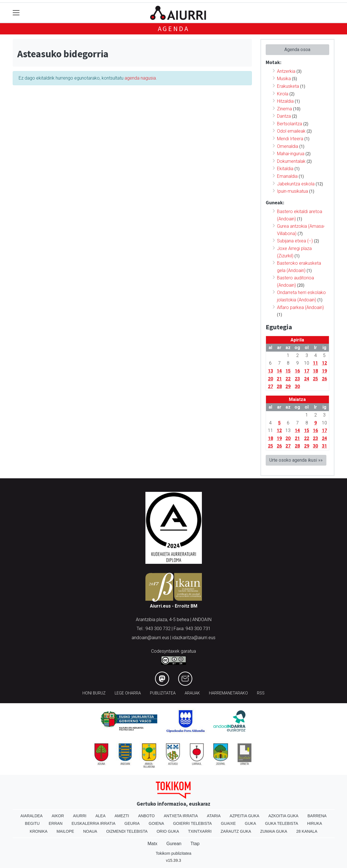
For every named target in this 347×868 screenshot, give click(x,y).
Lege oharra (128, 693)
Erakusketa (288, 86)
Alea (101, 816)
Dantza (284, 116)
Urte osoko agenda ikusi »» (296, 460)
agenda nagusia (140, 78)
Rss (261, 693)
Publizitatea (163, 693)
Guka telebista (282, 823)
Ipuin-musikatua (293, 191)
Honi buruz (94, 693)
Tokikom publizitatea (173, 853)
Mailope (65, 831)
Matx (152, 844)
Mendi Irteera (290, 139)
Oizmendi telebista (127, 831)
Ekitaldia (285, 169)
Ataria (214, 816)
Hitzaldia (285, 101)
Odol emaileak (291, 131)
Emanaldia (287, 176)
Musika (284, 79)
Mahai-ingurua (291, 154)
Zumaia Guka (274, 831)
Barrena (317, 816)
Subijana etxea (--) (295, 241)
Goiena (156, 823)
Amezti (122, 816)
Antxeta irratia (181, 816)
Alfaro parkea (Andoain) (300, 307)
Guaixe (228, 823)
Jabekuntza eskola (296, 184)
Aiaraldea (31, 816)
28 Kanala (307, 831)
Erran (55, 823)
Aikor (58, 816)
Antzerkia (286, 71)
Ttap (195, 844)
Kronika (39, 831)
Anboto (146, 816)
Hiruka (315, 823)
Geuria (132, 823)
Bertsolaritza (290, 124)
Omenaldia (288, 146)
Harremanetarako (228, 693)
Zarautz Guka (236, 831)
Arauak (192, 693)
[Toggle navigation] (16, 13)
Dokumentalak (291, 161)
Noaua (90, 831)
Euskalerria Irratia (93, 823)
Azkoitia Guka (283, 816)
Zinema (284, 109)
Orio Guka (168, 831)
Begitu (32, 823)
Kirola (283, 94)
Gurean (174, 844)
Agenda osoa (297, 50)
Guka (250, 823)
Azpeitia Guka (244, 816)
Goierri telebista (192, 823)
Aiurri (80, 816)
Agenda (174, 29)
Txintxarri (200, 831)
